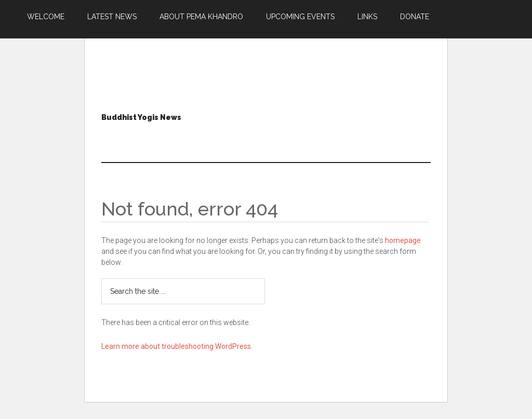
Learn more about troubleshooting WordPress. (177, 346)
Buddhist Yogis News (141, 117)
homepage (403, 240)
